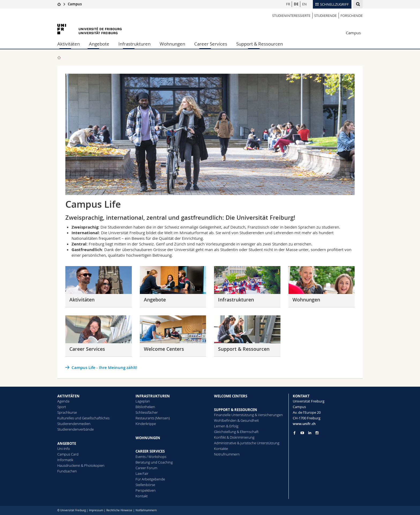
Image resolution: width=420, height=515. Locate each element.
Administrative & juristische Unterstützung (247, 443)
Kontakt (142, 496)
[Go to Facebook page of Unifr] (295, 433)
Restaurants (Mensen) (153, 418)
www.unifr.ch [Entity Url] (304, 424)
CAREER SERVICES (150, 451)
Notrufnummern (227, 454)
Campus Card (68, 454)
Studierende (325, 16)
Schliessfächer (147, 412)
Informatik (65, 460)
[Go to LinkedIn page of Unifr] (310, 433)
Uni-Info (64, 449)
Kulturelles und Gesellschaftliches (83, 418)
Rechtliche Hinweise (119, 510)
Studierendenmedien (74, 424)
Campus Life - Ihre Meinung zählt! (104, 367)
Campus (75, 4)
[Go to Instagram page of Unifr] (317, 433)
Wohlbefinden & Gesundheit (236, 420)
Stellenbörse (145, 485)
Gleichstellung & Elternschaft (236, 432)
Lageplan (143, 401)
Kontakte (221, 449)
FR (288, 4)
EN (304, 4)
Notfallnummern (146, 510)
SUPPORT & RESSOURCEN (236, 410)
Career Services (211, 44)
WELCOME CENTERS (231, 396)
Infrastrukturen (134, 44)
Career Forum (146, 468)
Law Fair (142, 473)
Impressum (96, 510)
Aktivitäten (69, 44)
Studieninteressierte (291, 16)
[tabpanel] (210, 134)
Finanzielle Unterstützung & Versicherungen (248, 415)
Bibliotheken (145, 407)
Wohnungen (172, 44)
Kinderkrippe (146, 424)
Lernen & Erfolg (226, 426)
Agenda (63, 401)
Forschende (352, 16)
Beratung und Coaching (154, 462)
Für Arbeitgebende (150, 479)
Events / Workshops (151, 457)
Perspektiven (146, 490)
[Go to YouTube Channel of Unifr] (302, 433)
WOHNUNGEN (148, 438)
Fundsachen (67, 471)
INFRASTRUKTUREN (153, 396)
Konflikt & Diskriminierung (234, 437)
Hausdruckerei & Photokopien (81, 465)
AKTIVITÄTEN (68, 396)
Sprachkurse (67, 412)
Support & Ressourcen (260, 44)
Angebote (99, 44)
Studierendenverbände (76, 429)
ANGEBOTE (67, 443)
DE (296, 4)
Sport (62, 407)
